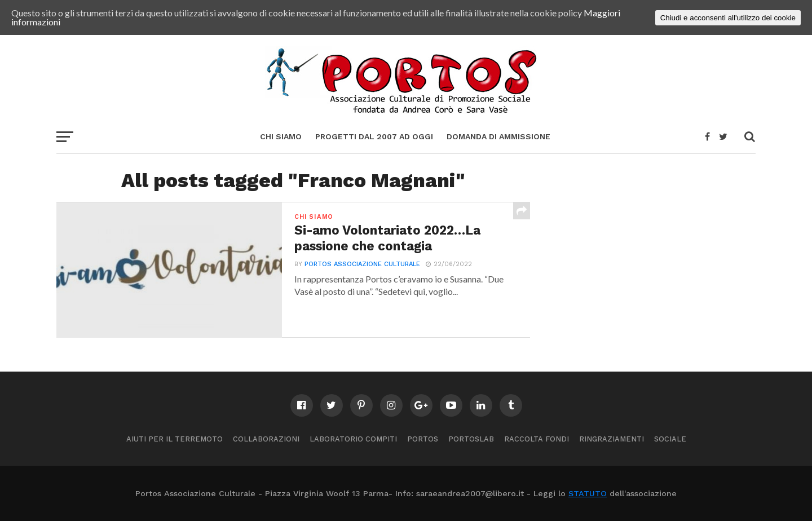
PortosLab (471, 439)
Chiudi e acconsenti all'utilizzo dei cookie (728, 18)
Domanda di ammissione (498, 136)
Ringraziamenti (612, 439)
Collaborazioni (266, 439)
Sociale (670, 439)
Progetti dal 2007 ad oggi (374, 136)
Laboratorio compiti (353, 439)
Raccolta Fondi (537, 439)
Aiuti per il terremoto (175, 439)
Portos (423, 439)
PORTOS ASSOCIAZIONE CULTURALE (362, 264)
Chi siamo (281, 136)
